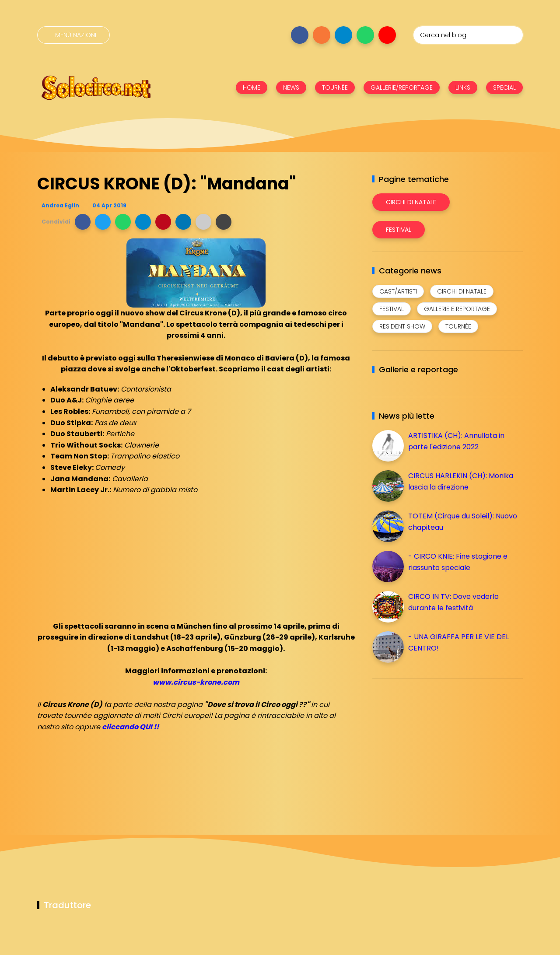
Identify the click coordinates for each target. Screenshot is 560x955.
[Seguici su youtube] (387, 35)
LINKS (463, 87)
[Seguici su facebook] (300, 35)
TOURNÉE (335, 87)
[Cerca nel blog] (468, 35)
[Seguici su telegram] (343, 35)
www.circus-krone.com (196, 682)
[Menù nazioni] (73, 35)
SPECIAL (504, 87)
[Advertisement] (438, 746)
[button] (83, 222)
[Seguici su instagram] (322, 35)
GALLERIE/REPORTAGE (402, 87)
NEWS (291, 87)
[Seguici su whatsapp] (365, 35)
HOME (252, 87)
